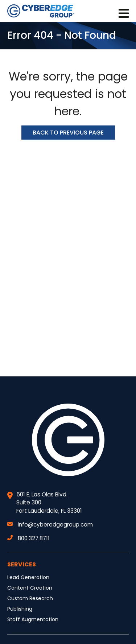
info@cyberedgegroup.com (50, 525)
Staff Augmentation (33, 619)
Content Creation (30, 588)
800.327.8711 (28, 538)
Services (22, 564)
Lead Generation (28, 577)
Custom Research (30, 598)
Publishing (20, 609)
